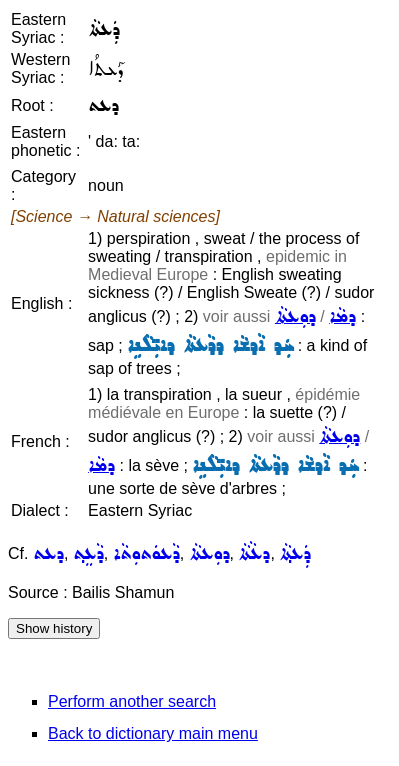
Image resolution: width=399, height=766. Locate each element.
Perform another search (132, 701)
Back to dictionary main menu (153, 733)
